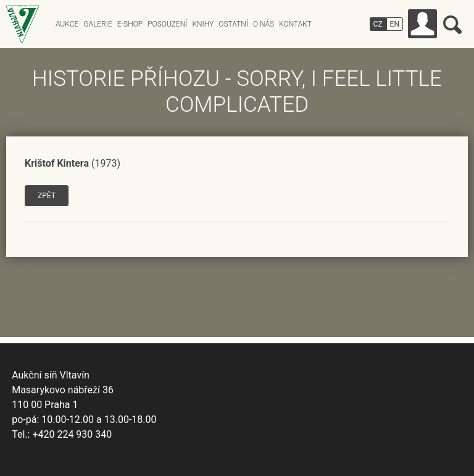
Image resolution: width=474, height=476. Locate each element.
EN (395, 24)
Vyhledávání (452, 25)
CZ (378, 24)
